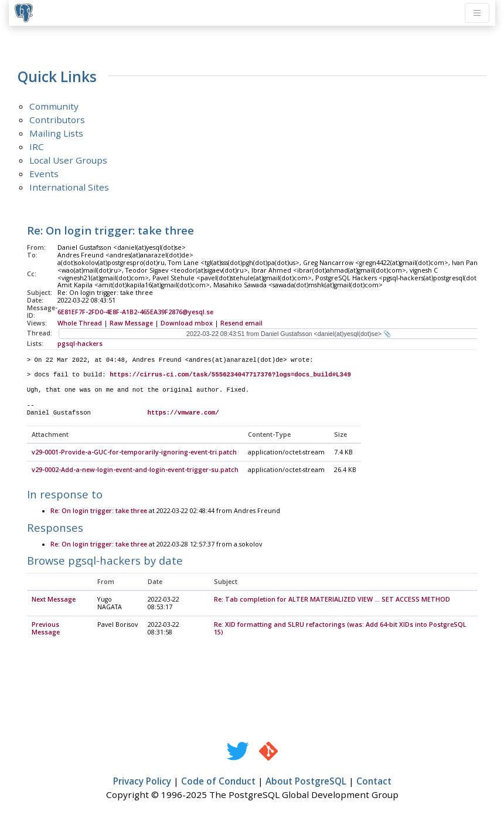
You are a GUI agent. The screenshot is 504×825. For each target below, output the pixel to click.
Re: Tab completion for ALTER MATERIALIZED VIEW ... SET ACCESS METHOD (332, 600)
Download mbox (187, 323)
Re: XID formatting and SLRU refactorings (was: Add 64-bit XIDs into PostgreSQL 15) (340, 629)
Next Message (54, 600)
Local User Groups (68, 160)
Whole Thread (80, 323)
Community (54, 106)
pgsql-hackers (80, 344)
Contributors (57, 120)
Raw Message (131, 323)
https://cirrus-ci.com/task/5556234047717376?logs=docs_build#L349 (230, 375)
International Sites (69, 187)
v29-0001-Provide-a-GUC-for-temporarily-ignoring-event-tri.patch (134, 453)
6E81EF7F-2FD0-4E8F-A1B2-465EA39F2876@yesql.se (135, 312)
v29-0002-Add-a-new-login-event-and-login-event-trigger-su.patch (135, 470)
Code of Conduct (218, 782)
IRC (37, 147)
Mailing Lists (56, 133)
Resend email (241, 323)
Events (44, 174)
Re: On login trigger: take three (99, 511)
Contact (374, 782)
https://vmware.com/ (183, 413)
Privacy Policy (142, 782)
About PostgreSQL (306, 782)
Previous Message (46, 629)
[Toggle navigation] (477, 13)
